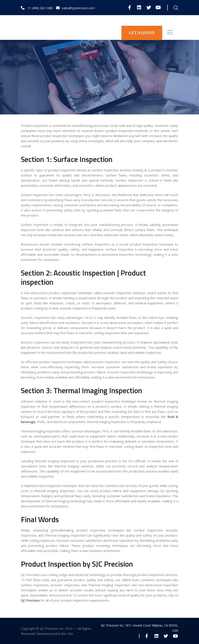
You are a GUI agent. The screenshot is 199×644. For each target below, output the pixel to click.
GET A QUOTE (142, 33)
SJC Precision (31, 600)
